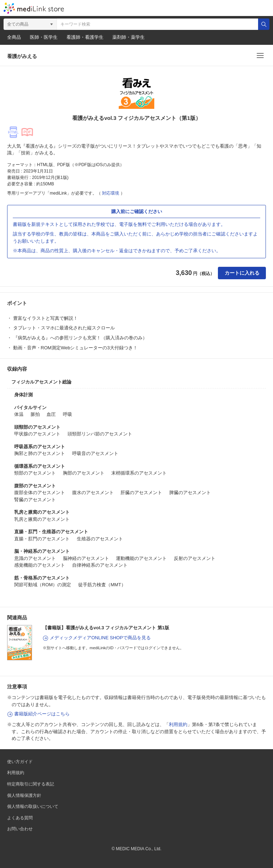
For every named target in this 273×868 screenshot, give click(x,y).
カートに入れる (242, 273)
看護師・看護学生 (85, 37)
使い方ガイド (20, 762)
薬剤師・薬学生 (129, 37)
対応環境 (111, 193)
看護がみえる (22, 56)
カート (231, 8)
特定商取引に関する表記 (31, 784)
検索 (264, 24)
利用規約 (178, 724)
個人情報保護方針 (24, 795)
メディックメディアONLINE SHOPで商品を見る (100, 638)
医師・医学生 (44, 37)
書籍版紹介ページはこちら (42, 714)
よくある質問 (20, 818)
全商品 (14, 37)
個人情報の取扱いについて (33, 806)
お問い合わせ (20, 829)
